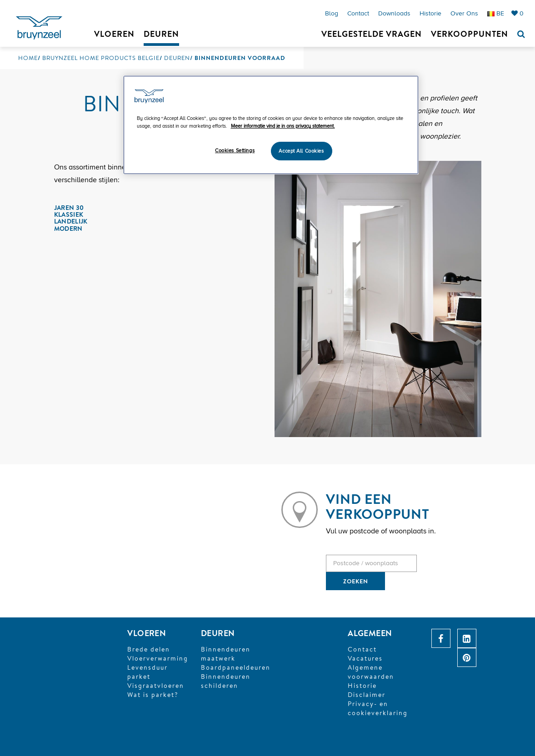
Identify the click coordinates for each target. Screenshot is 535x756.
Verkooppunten (470, 34)
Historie (430, 13)
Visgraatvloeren (156, 686)
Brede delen (149, 649)
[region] (271, 125)
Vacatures (365, 658)
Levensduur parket (147, 672)
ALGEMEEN (370, 633)
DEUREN (218, 633)
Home (28, 58)
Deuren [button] (161, 34)
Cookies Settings (235, 151)
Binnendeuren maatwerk (226, 654)
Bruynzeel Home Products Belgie (101, 58)
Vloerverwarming (158, 658)
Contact (358, 13)
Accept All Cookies (301, 151)
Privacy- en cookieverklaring (378, 708)
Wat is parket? (153, 695)
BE (496, 14)
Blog (332, 13)
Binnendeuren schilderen (226, 681)
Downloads (394, 13)
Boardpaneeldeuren (236, 667)
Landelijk (71, 221)
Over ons (464, 13)
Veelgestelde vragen (372, 34)
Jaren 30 (69, 208)
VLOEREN (147, 633)
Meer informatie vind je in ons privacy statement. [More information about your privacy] (283, 126)
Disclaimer (367, 695)
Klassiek (69, 214)
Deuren (177, 58)
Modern (68, 229)
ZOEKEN (356, 581)
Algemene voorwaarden (371, 672)
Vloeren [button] (114, 34)
